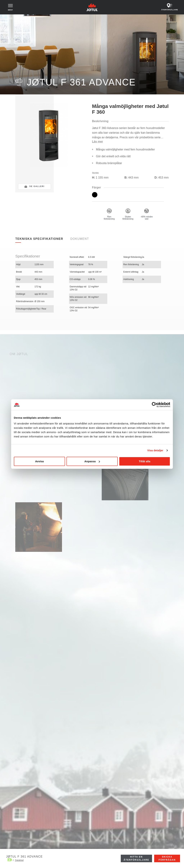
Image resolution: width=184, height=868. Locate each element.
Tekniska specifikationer (39, 239)
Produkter (22, 18)
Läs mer (97, 142)
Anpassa (92, 461)
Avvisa (40, 461)
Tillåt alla (145, 461)
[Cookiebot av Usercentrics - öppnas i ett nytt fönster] (154, 405)
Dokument (80, 239)
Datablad (19, 860)
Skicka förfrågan (167, 858)
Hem (10, 18)
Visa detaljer (155, 450)
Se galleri (37, 186)
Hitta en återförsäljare (136, 858)
